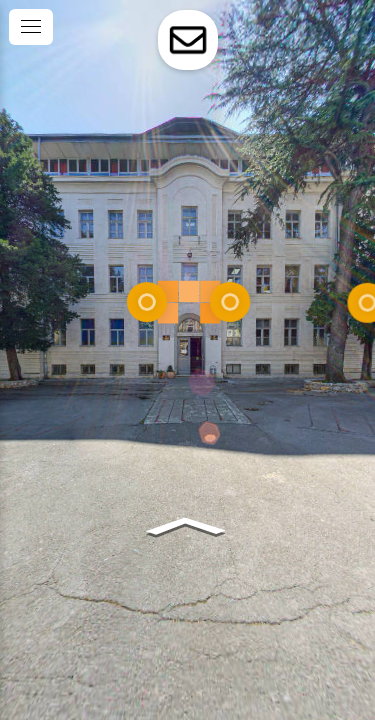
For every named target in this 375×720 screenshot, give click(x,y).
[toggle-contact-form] (188, 40)
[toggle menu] (31, 27)
